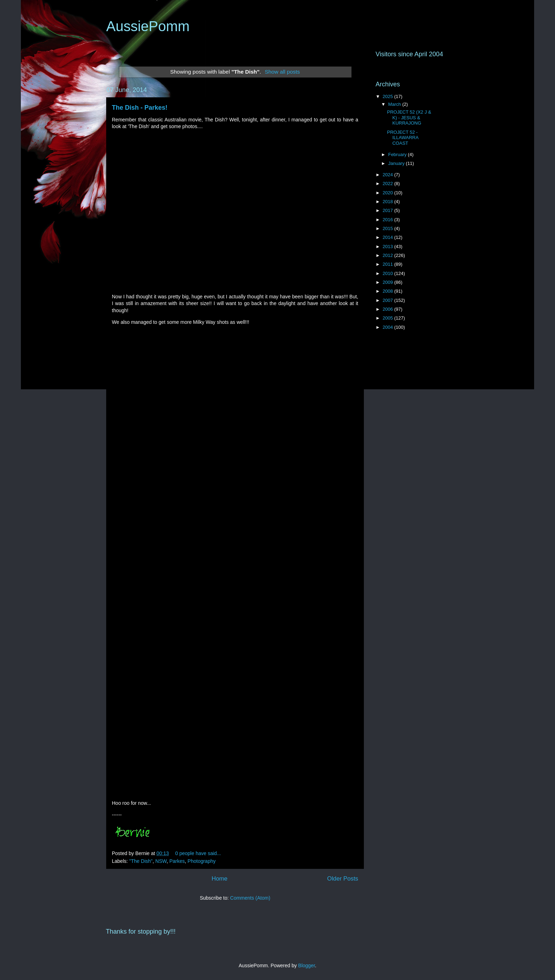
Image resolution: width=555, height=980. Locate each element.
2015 (388, 228)
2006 (388, 309)
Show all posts (282, 72)
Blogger (306, 965)
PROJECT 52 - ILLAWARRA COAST (402, 138)
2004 (388, 327)
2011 (388, 264)
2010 (388, 273)
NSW (161, 861)
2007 (388, 300)
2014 (388, 237)
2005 (388, 318)
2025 (388, 96)
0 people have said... (198, 853)
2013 (388, 247)
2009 (388, 282)
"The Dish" (141, 861)
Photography (202, 861)
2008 (388, 291)
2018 (388, 202)
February (398, 154)
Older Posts (343, 879)
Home (220, 879)
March (395, 104)
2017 (388, 210)
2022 (388, 184)
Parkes (177, 861)
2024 (388, 175)
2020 (388, 193)
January (397, 163)
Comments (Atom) (250, 898)
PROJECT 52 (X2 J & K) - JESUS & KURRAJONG (409, 118)
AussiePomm (148, 26)
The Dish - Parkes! (140, 108)
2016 (388, 220)
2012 (388, 255)
